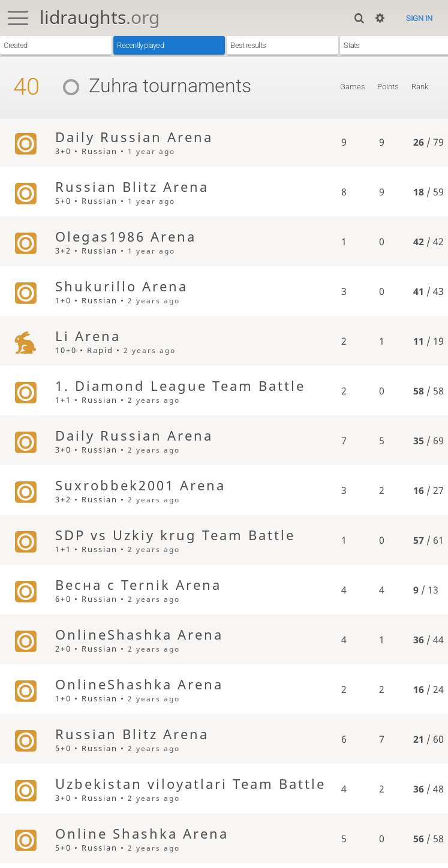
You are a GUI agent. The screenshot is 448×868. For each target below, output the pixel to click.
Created (15, 45)
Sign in (419, 18)
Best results (248, 45)
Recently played (140, 45)
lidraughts (100, 17)
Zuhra (96, 86)
